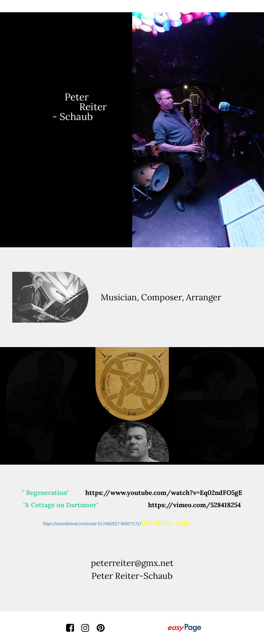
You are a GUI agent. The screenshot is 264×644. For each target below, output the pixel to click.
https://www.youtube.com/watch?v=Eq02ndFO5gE (164, 493)
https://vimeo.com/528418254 (194, 505)
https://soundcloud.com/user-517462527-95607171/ (116, 524)
